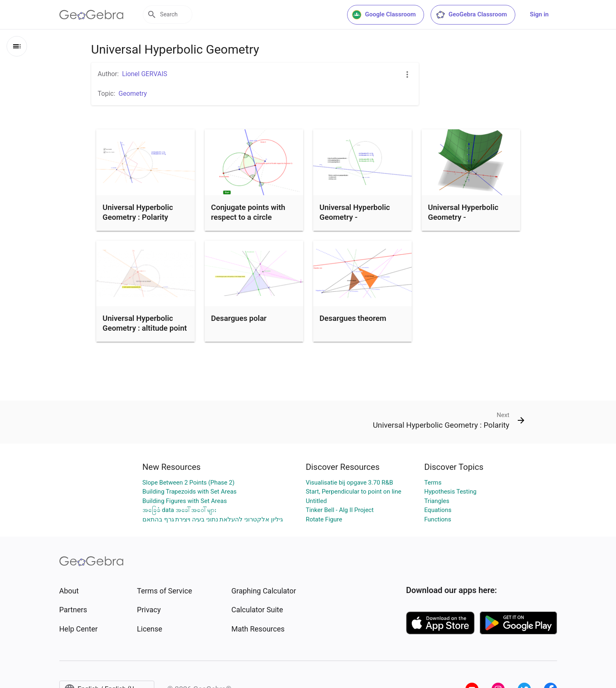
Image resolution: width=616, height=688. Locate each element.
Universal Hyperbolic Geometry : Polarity (138, 212)
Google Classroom (384, 15)
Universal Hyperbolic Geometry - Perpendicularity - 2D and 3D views (464, 222)
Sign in (539, 14)
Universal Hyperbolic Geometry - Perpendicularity (355, 217)
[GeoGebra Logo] (91, 15)
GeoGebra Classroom (471, 15)
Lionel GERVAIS (144, 74)
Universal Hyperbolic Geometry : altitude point (145, 323)
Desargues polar (239, 318)
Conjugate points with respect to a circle (248, 212)
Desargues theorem (353, 318)
